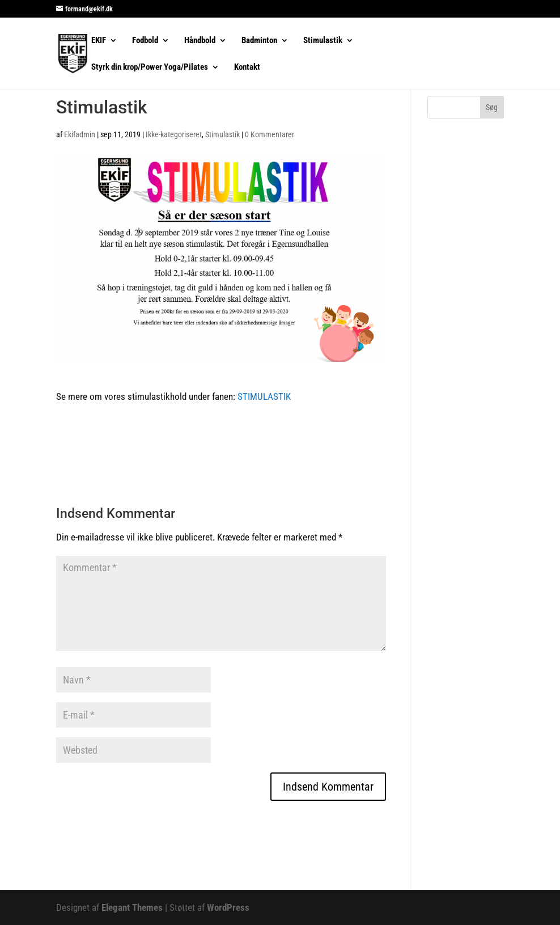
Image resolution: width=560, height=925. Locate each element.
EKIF (99, 41)
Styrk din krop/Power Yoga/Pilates (150, 67)
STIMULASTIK (266, 396)
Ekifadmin (80, 134)
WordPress (228, 907)
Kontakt (247, 67)
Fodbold (145, 41)
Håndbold (200, 41)
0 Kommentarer (270, 134)
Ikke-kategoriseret (174, 134)
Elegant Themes (132, 907)
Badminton (259, 41)
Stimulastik (323, 41)
